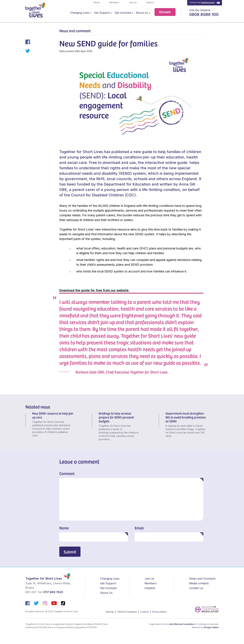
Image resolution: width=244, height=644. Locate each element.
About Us (142, 13)
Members (114, 2)
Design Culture (211, 627)
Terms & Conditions (127, 612)
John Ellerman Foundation (181, 624)
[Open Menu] (91, 13)
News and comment (75, 31)
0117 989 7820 (53, 592)
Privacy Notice (159, 612)
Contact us (196, 588)
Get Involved (123, 13)
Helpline (150, 588)
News (96, 2)
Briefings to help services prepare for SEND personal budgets (116, 417)
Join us (132, 2)
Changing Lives (80, 13)
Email (139, 528)
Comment (67, 473)
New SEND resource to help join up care (53, 415)
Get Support (102, 13)
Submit (70, 552)
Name (64, 528)
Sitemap (110, 612)
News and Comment (202, 579)
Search (150, 2)
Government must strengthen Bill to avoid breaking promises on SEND (186, 417)
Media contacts (199, 583)
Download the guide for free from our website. (94, 290)
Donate (165, 12)
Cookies (145, 612)
